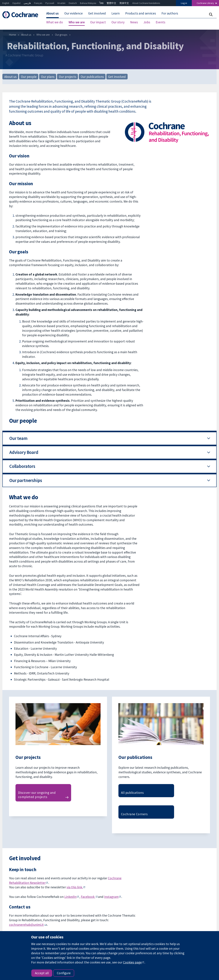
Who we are (43, 35)
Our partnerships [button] (26, 480)
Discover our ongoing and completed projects (37, 795)
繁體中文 (111, 3)
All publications (132, 793)
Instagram (111, 897)
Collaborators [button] (22, 466)
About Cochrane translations (146, 3)
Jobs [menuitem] (147, 22)
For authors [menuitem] (170, 13)
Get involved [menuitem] (97, 13)
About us (26, 35)
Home (13, 35)
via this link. (75, 887)
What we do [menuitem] (55, 22)
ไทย (101, 3)
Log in (184, 3)
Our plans (48, 76)
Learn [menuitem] (116, 13)
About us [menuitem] (52, 13)
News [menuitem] (134, 22)
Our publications (92, 76)
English (6, 3)
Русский (50, 3)
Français (38, 3)
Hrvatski (61, 3)
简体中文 (124, 3)
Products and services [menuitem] (141, 13)
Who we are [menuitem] (77, 22)
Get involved (117, 76)
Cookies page (132, 962)
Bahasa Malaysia (88, 3)
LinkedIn (70, 897)
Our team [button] (18, 438)
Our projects (68, 76)
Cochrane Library (205, 3)
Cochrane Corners (134, 814)
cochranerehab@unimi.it (26, 925)
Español (17, 3)
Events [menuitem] (160, 22)
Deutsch (73, 3)
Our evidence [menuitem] (74, 13)
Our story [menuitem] (118, 22)
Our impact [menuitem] (98, 22)
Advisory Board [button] (24, 452)
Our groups (61, 35)
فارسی (27, 3)
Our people (29, 76)
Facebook (88, 897)
